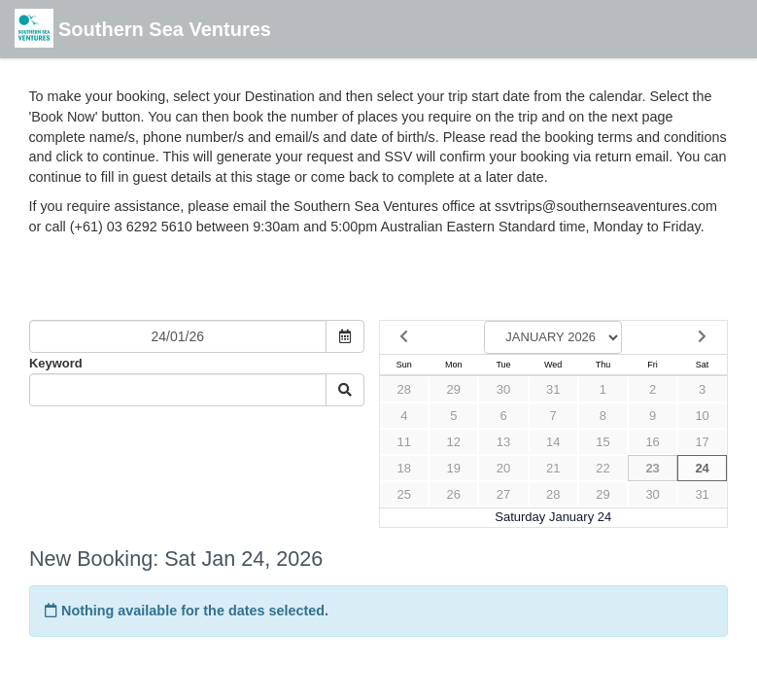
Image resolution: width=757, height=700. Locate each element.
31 (553, 389)
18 (404, 468)
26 (454, 494)
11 (404, 442)
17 (702, 442)
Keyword (56, 363)
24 (702, 468)
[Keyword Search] (178, 390)
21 (553, 468)
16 (652, 442)
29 (454, 389)
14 (553, 442)
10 (702, 416)
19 (454, 468)
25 (404, 494)
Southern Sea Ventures (143, 31)
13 (503, 442)
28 (404, 389)
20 (503, 468)
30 (503, 389)
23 (652, 468)
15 (602, 442)
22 (602, 468)
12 (454, 442)
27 (503, 494)
